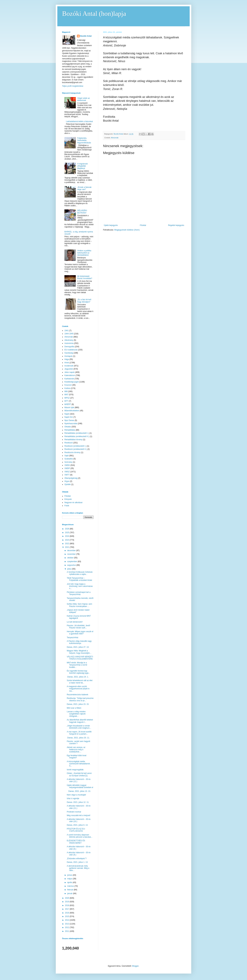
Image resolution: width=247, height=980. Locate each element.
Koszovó (68, 385)
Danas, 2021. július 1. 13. (77, 862)
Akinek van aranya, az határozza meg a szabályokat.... (76, 750)
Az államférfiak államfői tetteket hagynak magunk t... (80, 721)
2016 (67, 913)
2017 (67, 909)
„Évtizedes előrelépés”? (77, 859)
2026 (67, 529)
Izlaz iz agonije (73, 798)
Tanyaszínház (73, 637)
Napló (67, 414)
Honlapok (68, 356)
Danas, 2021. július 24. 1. (78, 677)
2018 (67, 905)
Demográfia (69, 347)
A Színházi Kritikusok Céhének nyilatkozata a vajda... (80, 573)
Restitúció (69, 443)
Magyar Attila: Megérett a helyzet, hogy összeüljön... (79, 652)
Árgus (67, 481)
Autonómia (69, 343)
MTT (66, 401)
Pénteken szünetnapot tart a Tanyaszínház (79, 593)
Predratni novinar (74, 812)
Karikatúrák (69, 379)
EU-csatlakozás (71, 350)
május (70, 879)
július (70, 569)
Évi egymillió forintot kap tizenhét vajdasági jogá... (78, 672)
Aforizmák (115, 138)
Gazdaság (69, 353)
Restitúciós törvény (72, 452)
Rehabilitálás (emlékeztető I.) (77, 433)
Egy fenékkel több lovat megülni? (77, 757)
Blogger (135, 966)
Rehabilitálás (70, 430)
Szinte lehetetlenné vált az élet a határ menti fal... (80, 682)
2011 (67, 931)
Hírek (67, 363)
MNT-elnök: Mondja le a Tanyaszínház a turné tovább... (77, 665)
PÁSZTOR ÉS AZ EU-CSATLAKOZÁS (76, 830)
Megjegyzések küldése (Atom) (127, 230)
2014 (67, 920)
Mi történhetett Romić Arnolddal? (85, 277)
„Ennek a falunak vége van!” (84, 188)
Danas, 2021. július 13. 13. (79, 791)
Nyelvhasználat (71, 424)
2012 (67, 927)
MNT (66, 395)
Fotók (67, 506)
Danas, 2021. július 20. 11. (78, 738)
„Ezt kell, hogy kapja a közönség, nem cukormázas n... (80, 586)
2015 (67, 916)
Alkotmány (69, 340)
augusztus (72, 565)
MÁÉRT (68, 404)
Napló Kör (69, 417)
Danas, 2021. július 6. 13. (77, 825)
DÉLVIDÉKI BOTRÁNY (82, 212)
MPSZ (67, 398)
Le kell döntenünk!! (75, 622)
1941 (67, 331)
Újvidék (67, 484)
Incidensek (69, 366)
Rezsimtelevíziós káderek (78, 695)
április (70, 882)
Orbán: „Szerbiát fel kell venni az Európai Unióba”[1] (79, 774)
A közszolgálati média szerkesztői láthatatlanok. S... (79, 764)
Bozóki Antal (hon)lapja (94, 14)
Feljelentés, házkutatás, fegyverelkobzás (84, 140)
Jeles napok (69, 372)
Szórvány (68, 462)
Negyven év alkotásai (73, 503)
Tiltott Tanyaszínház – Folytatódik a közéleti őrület (79, 579)
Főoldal (143, 225)
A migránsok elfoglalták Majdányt (83, 166)
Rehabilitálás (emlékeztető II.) (77, 436)
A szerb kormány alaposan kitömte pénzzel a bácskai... (80, 836)
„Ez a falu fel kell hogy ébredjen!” (84, 301)
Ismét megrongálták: (75, 770)
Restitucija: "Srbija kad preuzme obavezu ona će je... (80, 699)
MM (66, 391)
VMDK (67, 465)
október (71, 558)
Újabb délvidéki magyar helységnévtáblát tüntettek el (80, 786)
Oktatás (68, 427)
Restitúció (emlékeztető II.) (76, 449)
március (71, 886)
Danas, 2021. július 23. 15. (78, 704)
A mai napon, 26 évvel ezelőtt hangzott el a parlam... (79, 733)
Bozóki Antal (86, 36)
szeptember (72, 562)
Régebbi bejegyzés (176, 225)
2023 (67, 540)
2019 (67, 902)
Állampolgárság (71, 478)
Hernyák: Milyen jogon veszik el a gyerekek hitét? (80, 633)
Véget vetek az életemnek (84, 99)
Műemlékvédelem (72, 411)
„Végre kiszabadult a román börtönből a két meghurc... (79, 727)
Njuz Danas (69, 420)
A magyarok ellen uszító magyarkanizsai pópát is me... (78, 689)
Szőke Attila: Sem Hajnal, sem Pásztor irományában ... (79, 605)
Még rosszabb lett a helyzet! (79, 815)
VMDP (67, 468)
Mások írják (69, 407)
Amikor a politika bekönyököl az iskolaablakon (84, 253)
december (72, 550)
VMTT (67, 475)
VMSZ (67, 472)
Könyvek (68, 499)
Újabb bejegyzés (111, 225)
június (70, 875)
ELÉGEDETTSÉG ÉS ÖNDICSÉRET (76, 842)
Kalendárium (70, 375)
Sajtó (67, 456)
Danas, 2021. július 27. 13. (78, 647)
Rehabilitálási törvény (73, 440)
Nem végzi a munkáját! (76, 795)
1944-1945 (69, 334)
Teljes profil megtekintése (73, 86)
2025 (67, 533)
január (70, 893)
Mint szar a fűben (74, 708)
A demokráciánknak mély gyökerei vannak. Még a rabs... (78, 868)
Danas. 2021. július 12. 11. (78, 802)
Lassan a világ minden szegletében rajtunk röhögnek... (76, 714)
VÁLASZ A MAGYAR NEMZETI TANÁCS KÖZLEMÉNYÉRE (80, 658)
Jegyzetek (69, 369)
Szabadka (69, 459)
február (70, 890)
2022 (67, 544)
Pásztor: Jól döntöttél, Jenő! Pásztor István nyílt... (78, 627)
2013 (67, 924)
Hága (67, 359)
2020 (67, 898)
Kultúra (67, 388)
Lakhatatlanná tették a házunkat (79, 121)
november (72, 554)
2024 (67, 536)
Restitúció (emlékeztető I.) (75, 446)
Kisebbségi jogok (72, 382)
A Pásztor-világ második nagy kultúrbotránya (79, 642)
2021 (67, 547)
